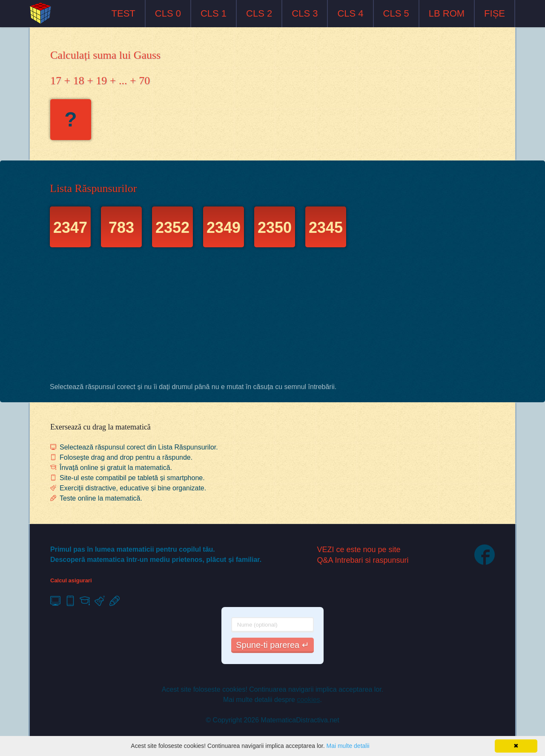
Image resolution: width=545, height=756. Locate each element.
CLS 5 (396, 13)
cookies (308, 700)
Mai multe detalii (348, 746)
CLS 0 (168, 13)
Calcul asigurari (71, 580)
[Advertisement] (272, 317)
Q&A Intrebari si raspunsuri (363, 560)
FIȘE (495, 13)
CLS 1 (214, 13)
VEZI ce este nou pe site (359, 550)
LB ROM (447, 13)
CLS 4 (350, 13)
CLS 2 (259, 13)
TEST (123, 13)
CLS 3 (305, 13)
